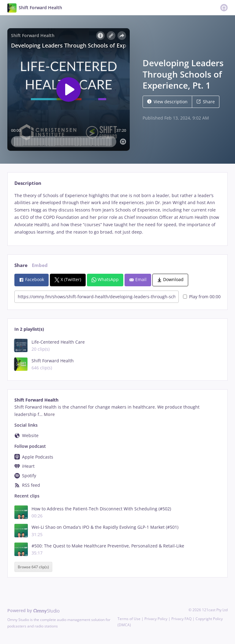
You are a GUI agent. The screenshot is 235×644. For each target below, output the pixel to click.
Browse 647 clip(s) (33, 567)
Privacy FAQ (181, 619)
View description (167, 102)
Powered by (34, 610)
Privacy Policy (156, 619)
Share (206, 102)
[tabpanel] (117, 214)
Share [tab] (21, 265)
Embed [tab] (40, 265)
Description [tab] (28, 183)
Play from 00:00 (202, 297)
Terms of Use (129, 619)
